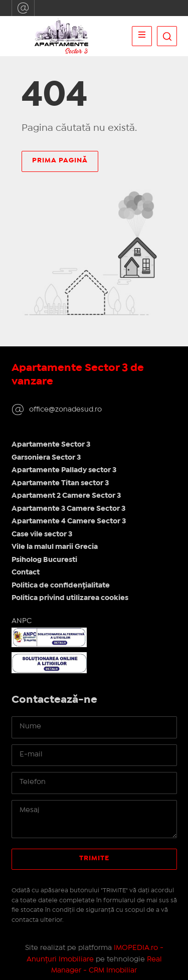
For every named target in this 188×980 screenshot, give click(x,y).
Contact (26, 572)
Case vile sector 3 (42, 534)
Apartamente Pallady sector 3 (64, 470)
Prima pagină (60, 160)
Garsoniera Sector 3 (46, 458)
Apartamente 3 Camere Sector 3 (68, 509)
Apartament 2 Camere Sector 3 (66, 496)
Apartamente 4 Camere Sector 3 (69, 521)
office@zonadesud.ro (23, 8)
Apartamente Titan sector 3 (60, 483)
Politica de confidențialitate (61, 585)
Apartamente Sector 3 (51, 445)
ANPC (22, 621)
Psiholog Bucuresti (44, 560)
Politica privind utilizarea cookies (70, 598)
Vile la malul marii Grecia (55, 547)
